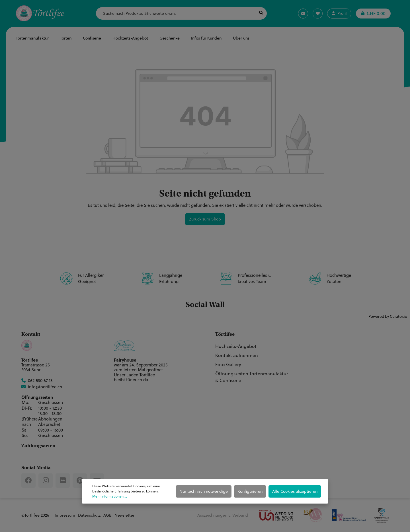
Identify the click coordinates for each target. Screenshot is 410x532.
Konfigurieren (250, 491)
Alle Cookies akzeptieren (295, 491)
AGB (107, 515)
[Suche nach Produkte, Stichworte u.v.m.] (176, 14)
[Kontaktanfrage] (303, 14)
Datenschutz (89, 515)
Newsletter (124, 515)
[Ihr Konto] (339, 14)
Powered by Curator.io (388, 316)
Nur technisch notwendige (204, 491)
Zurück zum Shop (205, 219)
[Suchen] (261, 14)
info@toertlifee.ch (45, 387)
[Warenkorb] (373, 14)
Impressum (65, 515)
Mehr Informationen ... (110, 496)
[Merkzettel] (318, 14)
